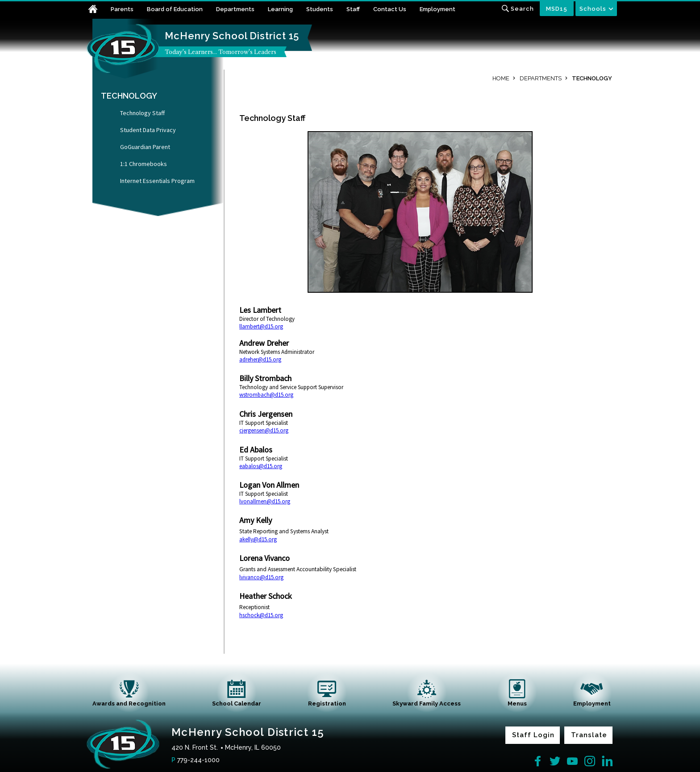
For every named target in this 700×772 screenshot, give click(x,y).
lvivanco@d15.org (261, 577)
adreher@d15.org (260, 359)
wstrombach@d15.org (266, 395)
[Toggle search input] (518, 9)
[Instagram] (590, 761)
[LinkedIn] (607, 761)
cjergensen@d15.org (264, 430)
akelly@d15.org (258, 539)
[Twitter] (555, 761)
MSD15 (557, 9)
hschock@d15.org (261, 615)
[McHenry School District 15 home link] (123, 49)
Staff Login (533, 735)
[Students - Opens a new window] (326, 10)
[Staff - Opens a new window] (360, 10)
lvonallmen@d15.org (265, 501)
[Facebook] (537, 761)
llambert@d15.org (261, 326)
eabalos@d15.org (261, 466)
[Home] (98, 10)
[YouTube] (572, 761)
